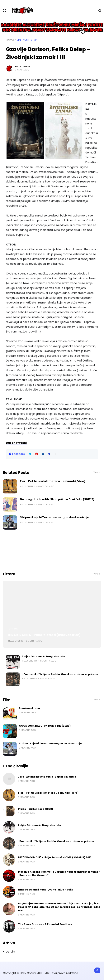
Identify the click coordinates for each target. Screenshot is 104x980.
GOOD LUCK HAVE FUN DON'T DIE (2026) (45, 726)
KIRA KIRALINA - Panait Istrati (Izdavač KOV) (44, 635)
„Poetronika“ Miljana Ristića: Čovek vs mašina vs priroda (60, 674)
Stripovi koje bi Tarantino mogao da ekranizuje (54, 517)
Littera (13, 629)
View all (97, 472)
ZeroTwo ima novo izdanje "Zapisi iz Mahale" (48, 777)
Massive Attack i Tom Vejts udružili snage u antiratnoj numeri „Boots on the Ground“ (59, 873)
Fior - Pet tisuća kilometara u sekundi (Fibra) (53, 481)
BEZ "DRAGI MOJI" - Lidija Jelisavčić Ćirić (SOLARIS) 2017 (55, 857)
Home (10, 40)
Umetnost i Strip (27, 40)
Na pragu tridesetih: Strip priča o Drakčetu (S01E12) (57, 499)
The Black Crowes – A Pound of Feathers (45, 924)
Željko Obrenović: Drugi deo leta (44, 656)
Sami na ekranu (29, 708)
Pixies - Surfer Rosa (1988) (35, 809)
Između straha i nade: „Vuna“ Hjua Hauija (46, 890)
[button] (56, 454)
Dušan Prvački (16, 443)
